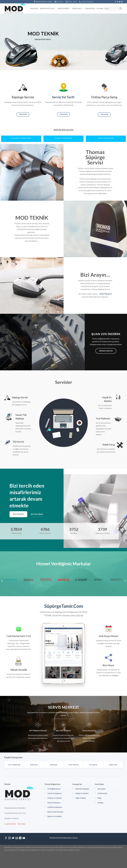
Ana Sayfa (34, 8)
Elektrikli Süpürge (82, 789)
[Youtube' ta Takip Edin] (24, 838)
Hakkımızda (90, 8)
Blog (99, 798)
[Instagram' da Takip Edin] (118, 2)
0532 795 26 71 (106, 294)
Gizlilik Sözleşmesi (55, 807)
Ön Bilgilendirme (54, 789)
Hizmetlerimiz (64, 9)
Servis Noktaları (48, 9)
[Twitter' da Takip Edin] (120, 2)
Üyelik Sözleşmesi (54, 793)
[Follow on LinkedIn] (20, 838)
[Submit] (120, 9)
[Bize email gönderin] (122, 2)
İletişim (100, 8)
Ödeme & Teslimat (55, 798)
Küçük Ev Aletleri (82, 793)
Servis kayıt (78, 9)
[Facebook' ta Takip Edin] (115, 2)
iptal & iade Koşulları (55, 812)
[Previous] (2, 581)
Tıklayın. (115, 675)
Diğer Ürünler (81, 798)
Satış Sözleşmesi (54, 803)
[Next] (125, 581)
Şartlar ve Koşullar (55, 816)
